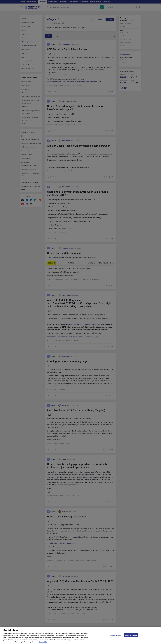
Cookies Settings (115, 637)
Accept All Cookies (131, 637)
